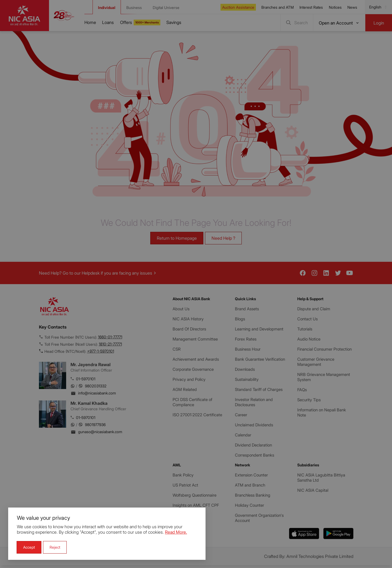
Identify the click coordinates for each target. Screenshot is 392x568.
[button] (29, 547)
